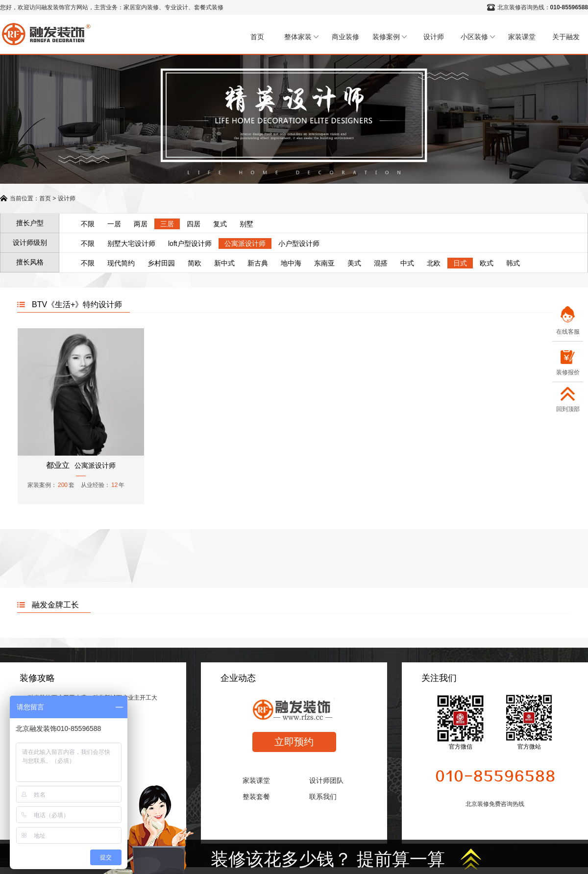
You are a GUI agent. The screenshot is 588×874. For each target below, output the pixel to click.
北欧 (434, 263)
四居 (194, 224)
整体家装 (301, 37)
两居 (141, 224)
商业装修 (345, 37)
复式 (220, 224)
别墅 (246, 224)
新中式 (224, 263)
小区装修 (478, 37)
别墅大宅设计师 (131, 243)
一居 (114, 224)
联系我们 (323, 797)
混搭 (381, 263)
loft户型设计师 (190, 243)
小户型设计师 (299, 243)
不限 (88, 224)
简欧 (195, 263)
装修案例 (390, 37)
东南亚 (324, 263)
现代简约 (121, 263)
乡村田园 (161, 263)
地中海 (291, 263)
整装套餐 (256, 797)
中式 (407, 263)
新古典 (258, 263)
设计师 (434, 37)
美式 (354, 263)
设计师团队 (326, 780)
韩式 (513, 263)
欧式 (487, 263)
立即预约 (294, 742)
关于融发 (566, 37)
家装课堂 (522, 37)
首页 (257, 37)
